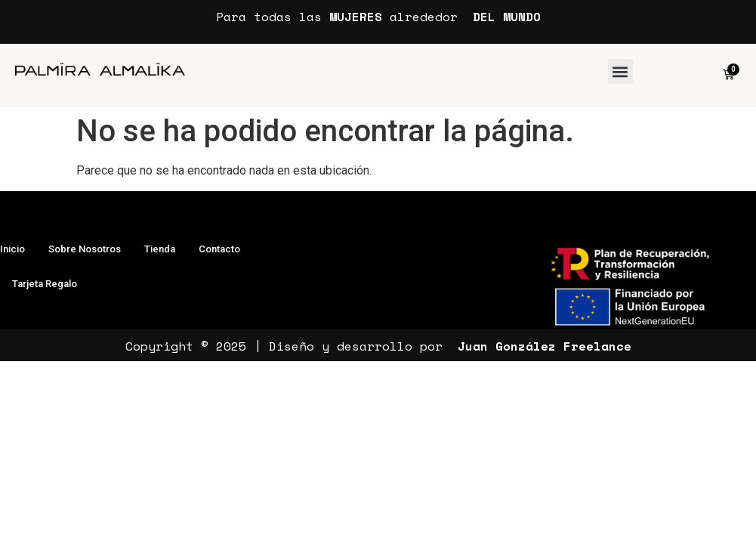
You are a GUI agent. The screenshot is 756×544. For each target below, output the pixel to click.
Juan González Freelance (545, 346)
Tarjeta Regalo (45, 284)
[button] (620, 71)
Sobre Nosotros (85, 249)
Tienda (160, 249)
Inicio (12, 249)
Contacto (219, 249)
